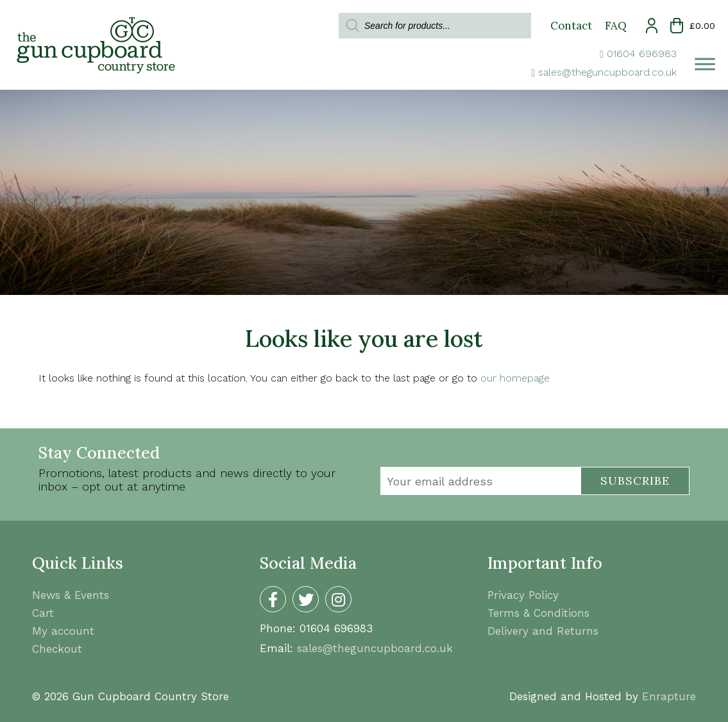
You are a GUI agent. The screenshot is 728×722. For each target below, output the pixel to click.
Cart (43, 613)
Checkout (57, 649)
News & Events (71, 595)
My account (63, 631)
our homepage (515, 378)
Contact (571, 26)
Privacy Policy (523, 595)
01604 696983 (642, 54)
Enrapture (669, 696)
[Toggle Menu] (705, 64)
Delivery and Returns (543, 631)
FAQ (616, 26)
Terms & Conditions (538, 613)
